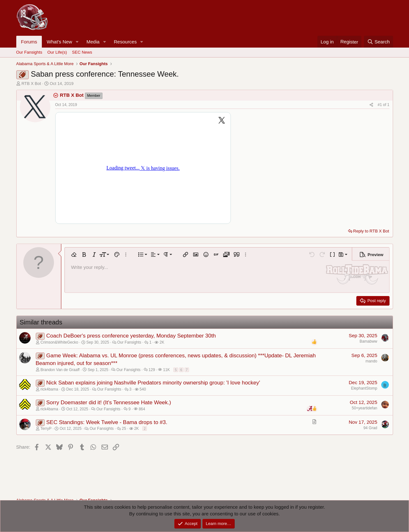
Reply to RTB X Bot (371, 231)
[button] (77, 42)
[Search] (379, 42)
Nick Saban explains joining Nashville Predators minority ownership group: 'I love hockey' (153, 383)
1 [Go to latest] (388, 105)
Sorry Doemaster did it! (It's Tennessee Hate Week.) (109, 403)
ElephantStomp (364, 388)
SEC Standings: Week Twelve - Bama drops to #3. (107, 422)
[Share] (371, 105)
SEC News (82, 52)
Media (93, 42)
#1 (380, 105)
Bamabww (368, 341)
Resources (125, 42)
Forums (29, 42)
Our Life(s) (57, 52)
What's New (59, 42)
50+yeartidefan (365, 408)
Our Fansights (29, 52)
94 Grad (370, 428)
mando (371, 361)
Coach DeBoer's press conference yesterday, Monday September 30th (131, 336)
